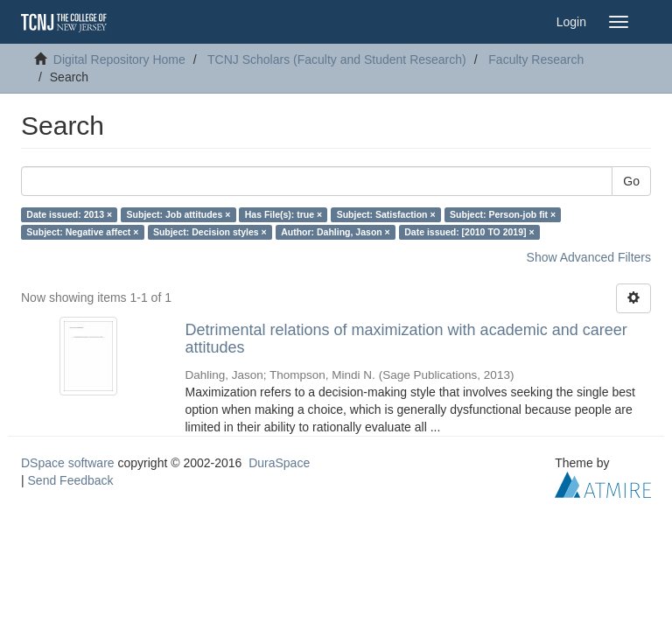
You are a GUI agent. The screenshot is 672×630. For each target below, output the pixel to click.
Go (631, 181)
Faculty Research (536, 59)
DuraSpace (279, 463)
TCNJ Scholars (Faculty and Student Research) (337, 59)
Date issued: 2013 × (69, 214)
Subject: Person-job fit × (503, 214)
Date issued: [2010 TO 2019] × (469, 232)
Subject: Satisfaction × (386, 214)
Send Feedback (71, 480)
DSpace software (68, 463)
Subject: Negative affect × (82, 232)
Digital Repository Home (119, 59)
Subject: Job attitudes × (179, 214)
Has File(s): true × (283, 214)
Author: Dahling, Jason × (336, 232)
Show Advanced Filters (589, 257)
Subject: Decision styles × (210, 232)
